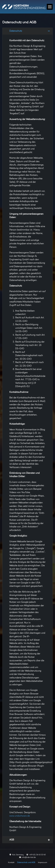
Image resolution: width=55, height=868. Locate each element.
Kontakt (11, 862)
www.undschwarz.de (20, 816)
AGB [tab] (12, 840)
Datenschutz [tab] (16, 31)
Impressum (43, 862)
